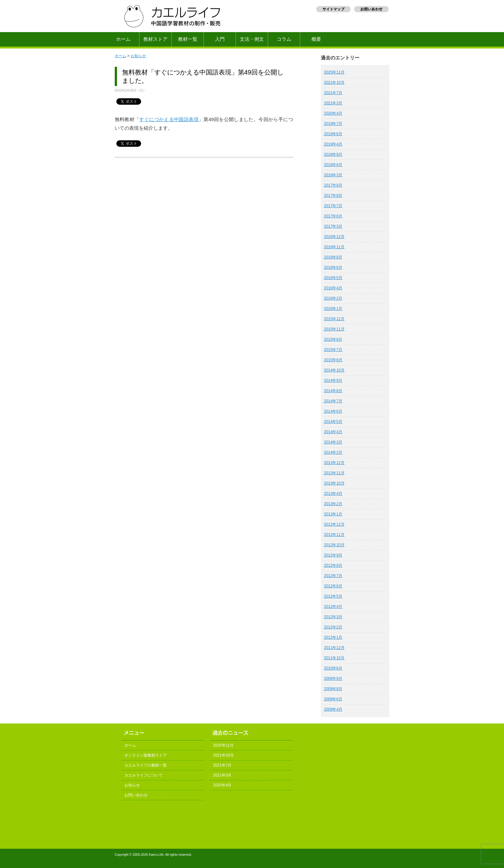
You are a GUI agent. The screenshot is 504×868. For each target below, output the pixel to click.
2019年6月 (333, 134)
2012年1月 (333, 637)
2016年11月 (334, 247)
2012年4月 (333, 607)
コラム (284, 39)
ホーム (123, 39)
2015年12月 (334, 319)
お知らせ (138, 56)
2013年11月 (334, 473)
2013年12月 (334, 463)
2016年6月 (333, 267)
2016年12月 (334, 237)
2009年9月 (333, 679)
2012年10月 (334, 545)
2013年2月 (333, 504)
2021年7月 (333, 93)
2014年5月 (333, 422)
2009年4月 (333, 709)
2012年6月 (333, 586)
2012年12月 (334, 524)
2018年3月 (333, 175)
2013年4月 (333, 494)
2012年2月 (333, 627)
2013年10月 (334, 483)
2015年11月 (334, 329)
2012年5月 (333, 596)
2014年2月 (333, 452)
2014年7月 (333, 401)
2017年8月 (333, 196)
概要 (316, 39)
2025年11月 (334, 72)
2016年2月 (333, 298)
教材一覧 (188, 39)
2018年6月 (333, 165)
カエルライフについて (144, 775)
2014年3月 (333, 442)
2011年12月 (334, 648)
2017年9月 (333, 185)
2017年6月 (333, 216)
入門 (220, 39)
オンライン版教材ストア (146, 755)
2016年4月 (333, 288)
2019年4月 (333, 144)
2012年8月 (333, 566)
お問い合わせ (136, 795)
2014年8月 (333, 391)
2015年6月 (333, 360)
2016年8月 (333, 257)
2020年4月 (333, 113)
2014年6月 (333, 411)
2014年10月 (334, 370)
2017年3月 (333, 226)
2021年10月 (334, 83)
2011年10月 (334, 658)
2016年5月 (333, 278)
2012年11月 (334, 535)
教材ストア (155, 39)
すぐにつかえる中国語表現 (169, 119)
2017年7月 (333, 206)
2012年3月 (333, 617)
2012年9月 (333, 555)
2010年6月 (333, 668)
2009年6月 (333, 699)
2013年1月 (333, 514)
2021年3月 (333, 103)
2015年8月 (333, 339)
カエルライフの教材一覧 (146, 765)
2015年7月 (333, 350)
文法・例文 (252, 39)
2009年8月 (333, 689)
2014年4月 (333, 432)
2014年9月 (333, 381)
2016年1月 (333, 309)
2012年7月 (333, 576)
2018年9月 (333, 154)
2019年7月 (333, 124)
